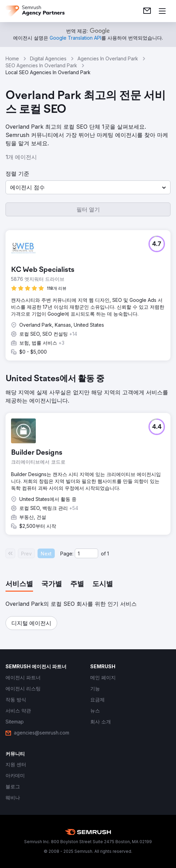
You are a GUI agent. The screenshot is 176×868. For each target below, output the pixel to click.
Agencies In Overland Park (108, 58)
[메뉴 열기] (162, 11)
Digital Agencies (48, 58)
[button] (88, 187)
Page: (67, 554)
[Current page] (86, 553)
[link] (147, 11)
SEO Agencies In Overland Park (41, 65)
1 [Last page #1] (108, 554)
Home (12, 58)
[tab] (19, 584)
